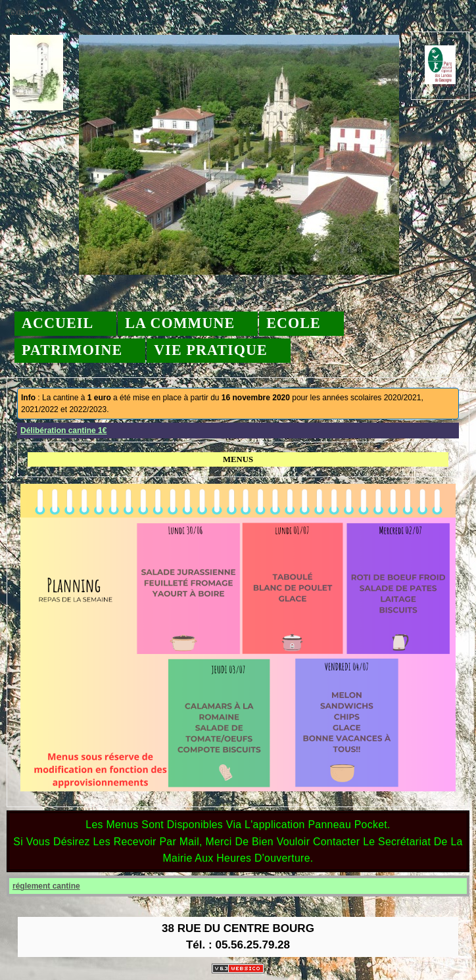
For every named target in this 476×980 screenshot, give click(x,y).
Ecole (294, 323)
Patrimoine (72, 350)
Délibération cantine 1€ (63, 431)
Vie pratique (210, 350)
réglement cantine (46, 886)
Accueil (58, 323)
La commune (180, 323)
